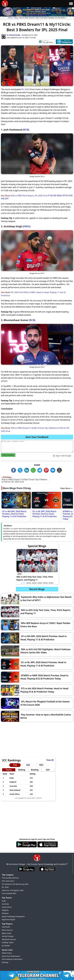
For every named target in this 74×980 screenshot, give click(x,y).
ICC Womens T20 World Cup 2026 (15, 884)
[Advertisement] (37, 740)
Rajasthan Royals (9, 919)
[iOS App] (47, 872)
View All (50, 760)
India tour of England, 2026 (13, 890)
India (4, 901)
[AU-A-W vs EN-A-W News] (46, 42)
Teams (9, 770)
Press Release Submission (12, 959)
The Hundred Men (9, 893)
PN (47, 470)
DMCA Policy (7, 953)
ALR (48, 770)
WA (34, 470)
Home (10, 18)
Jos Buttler (6, 946)
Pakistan (5, 913)
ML (53, 470)
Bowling (35, 770)
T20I (15, 765)
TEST (41, 765)
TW (21, 470)
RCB (26, 130)
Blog (16, 18)
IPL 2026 (5, 887)
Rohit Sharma (7, 930)
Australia (5, 904)
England (5, 910)
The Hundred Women (10, 878)
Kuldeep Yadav (8, 942)
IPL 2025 (25, 89)
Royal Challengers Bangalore (13, 916)
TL (40, 470)
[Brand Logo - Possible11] (37, 861)
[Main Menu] (71, 4)
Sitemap (5, 962)
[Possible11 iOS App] (48, 847)
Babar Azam (7, 933)
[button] (62, 456)
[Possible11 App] (27, 847)
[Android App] (26, 872)
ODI (28, 765)
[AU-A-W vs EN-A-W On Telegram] (64, 42)
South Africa (7, 907)
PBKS (27, 226)
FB (14, 470)
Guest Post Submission (11, 956)
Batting (22, 770)
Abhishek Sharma (9, 939)
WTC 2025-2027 (8, 881)
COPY (60, 470)
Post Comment (8, 455)
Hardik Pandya (8, 936)
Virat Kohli (6, 927)
